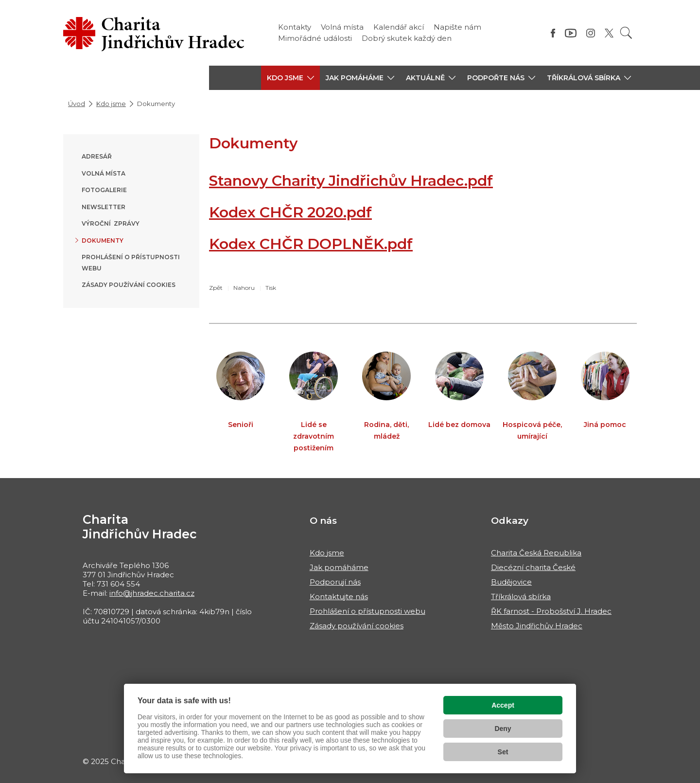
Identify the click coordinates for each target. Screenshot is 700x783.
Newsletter (104, 207)
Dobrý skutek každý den (407, 38)
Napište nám (457, 27)
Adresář (97, 156)
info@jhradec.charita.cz (152, 593)
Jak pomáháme (339, 567)
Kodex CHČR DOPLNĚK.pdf (311, 244)
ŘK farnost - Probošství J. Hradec (551, 611)
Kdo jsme (111, 104)
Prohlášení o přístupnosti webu (367, 611)
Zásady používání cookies (129, 285)
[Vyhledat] (626, 33)
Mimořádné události (315, 38)
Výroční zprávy (111, 223)
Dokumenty (103, 240)
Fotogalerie (104, 190)
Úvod (77, 104)
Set (503, 752)
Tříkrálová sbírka (521, 596)
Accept (503, 705)
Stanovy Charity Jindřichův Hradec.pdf (351, 181)
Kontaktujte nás (339, 596)
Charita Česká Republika (536, 553)
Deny (503, 729)
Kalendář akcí (399, 27)
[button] (290, 78)
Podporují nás (335, 582)
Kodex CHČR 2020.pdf (290, 212)
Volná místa (342, 27)
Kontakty (295, 27)
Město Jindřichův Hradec (537, 626)
